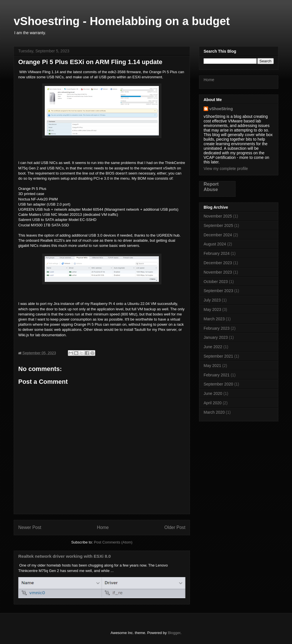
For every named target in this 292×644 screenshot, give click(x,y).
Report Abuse (211, 187)
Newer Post (30, 527)
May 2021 (212, 366)
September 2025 (218, 225)
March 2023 (214, 319)
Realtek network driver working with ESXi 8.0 (64, 556)
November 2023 (218, 272)
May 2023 (212, 309)
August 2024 (215, 244)
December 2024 (218, 235)
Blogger (174, 633)
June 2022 (213, 347)
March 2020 (214, 412)
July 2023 (212, 300)
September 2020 (218, 384)
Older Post (175, 527)
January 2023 (216, 337)
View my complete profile (226, 169)
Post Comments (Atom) (113, 542)
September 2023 (218, 291)
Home (103, 527)
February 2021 (217, 375)
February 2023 (217, 328)
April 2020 (213, 403)
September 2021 (218, 356)
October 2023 (216, 282)
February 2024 (217, 253)
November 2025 (218, 216)
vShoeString (221, 109)
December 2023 (218, 263)
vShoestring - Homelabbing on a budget (122, 21)
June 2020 (213, 393)
